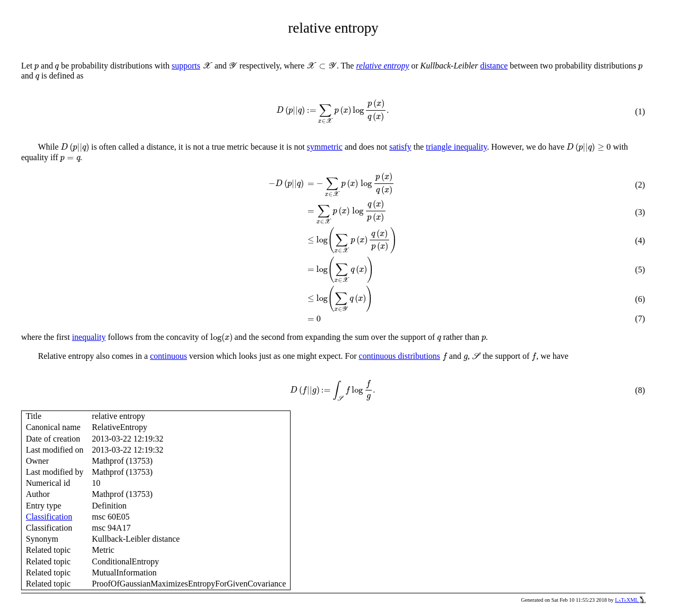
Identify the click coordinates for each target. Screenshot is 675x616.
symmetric (325, 147)
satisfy (400, 147)
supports (186, 66)
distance (494, 66)
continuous (168, 356)
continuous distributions (399, 356)
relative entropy (383, 66)
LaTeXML (630, 600)
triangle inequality (457, 147)
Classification (49, 517)
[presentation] (36, 67)
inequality (89, 337)
